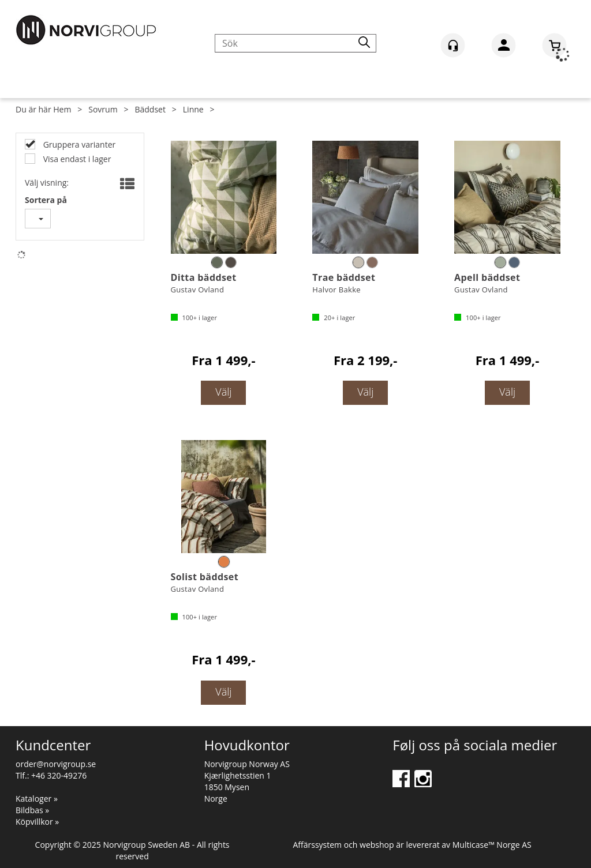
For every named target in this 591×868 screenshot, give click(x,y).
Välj (223, 392)
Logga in (504, 47)
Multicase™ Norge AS (492, 845)
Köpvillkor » (37, 822)
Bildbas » (32, 810)
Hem (62, 109)
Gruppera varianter (78, 144)
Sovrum (103, 109)
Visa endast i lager (76, 159)
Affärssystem (317, 845)
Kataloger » (37, 799)
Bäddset (150, 109)
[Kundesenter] (453, 45)
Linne (193, 109)
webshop (377, 845)
